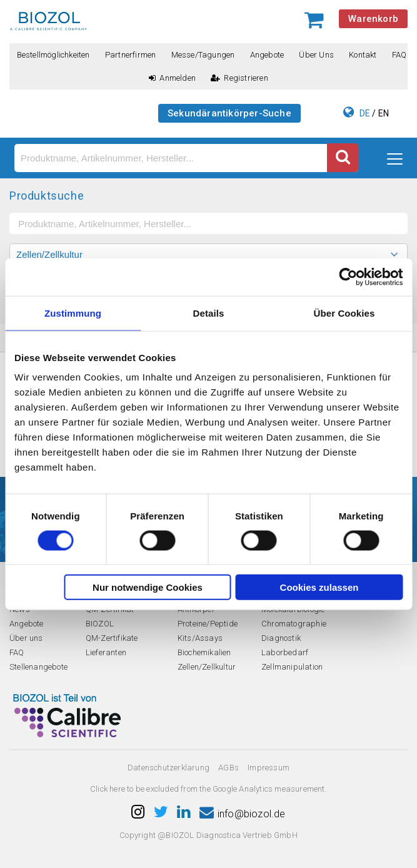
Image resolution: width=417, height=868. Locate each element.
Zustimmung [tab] (73, 313)
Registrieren (239, 78)
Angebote (267, 55)
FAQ (399, 55)
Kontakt (363, 55)
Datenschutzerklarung (168, 768)
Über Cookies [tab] (344, 313)
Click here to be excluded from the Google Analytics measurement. (208, 789)
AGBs (229, 768)
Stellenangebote (38, 667)
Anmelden (172, 78)
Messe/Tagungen (203, 55)
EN (384, 113)
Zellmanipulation (292, 667)
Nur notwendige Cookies (148, 587)
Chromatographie (294, 624)
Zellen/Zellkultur (207, 667)
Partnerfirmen (131, 55)
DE (365, 113)
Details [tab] (209, 313)
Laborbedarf (285, 652)
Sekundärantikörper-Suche (229, 113)
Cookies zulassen (319, 587)
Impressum (269, 768)
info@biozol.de (243, 814)
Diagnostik (281, 638)
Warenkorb (373, 19)
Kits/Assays (200, 638)
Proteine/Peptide (208, 624)
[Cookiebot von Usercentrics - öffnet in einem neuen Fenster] (348, 277)
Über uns (316, 55)
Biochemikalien (204, 652)
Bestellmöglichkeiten (53, 55)
